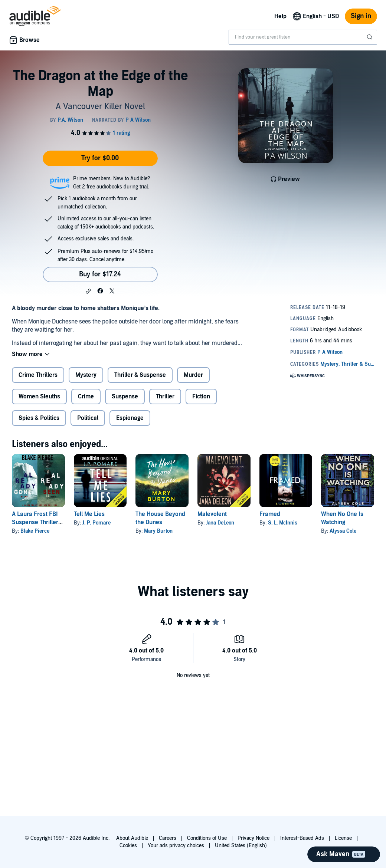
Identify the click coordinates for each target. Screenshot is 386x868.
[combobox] (303, 37)
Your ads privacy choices (176, 846)
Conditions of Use (207, 838)
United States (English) (241, 846)
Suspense (125, 397)
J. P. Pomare (96, 523)
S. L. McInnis (283, 523)
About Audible (132, 838)
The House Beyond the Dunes (160, 518)
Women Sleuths (39, 397)
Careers (168, 838)
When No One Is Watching (342, 518)
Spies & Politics (39, 418)
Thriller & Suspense (140, 375)
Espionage (130, 418)
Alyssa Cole (343, 531)
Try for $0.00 (100, 158)
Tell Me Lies (89, 514)
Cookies (128, 846)
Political (88, 418)
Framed (270, 514)
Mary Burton (158, 531)
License (343, 838)
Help (280, 16)
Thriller (165, 397)
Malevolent (212, 514)
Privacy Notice (253, 838)
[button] (88, 291)
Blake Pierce (35, 531)
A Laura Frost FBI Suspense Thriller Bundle (35, 522)
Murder (193, 375)
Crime (86, 397)
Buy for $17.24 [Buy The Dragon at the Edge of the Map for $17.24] (100, 274)
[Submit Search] (370, 37)
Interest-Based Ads (302, 838)
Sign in (361, 16)
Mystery (86, 375)
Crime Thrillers (38, 375)
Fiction (201, 397)
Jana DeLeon (220, 523)
